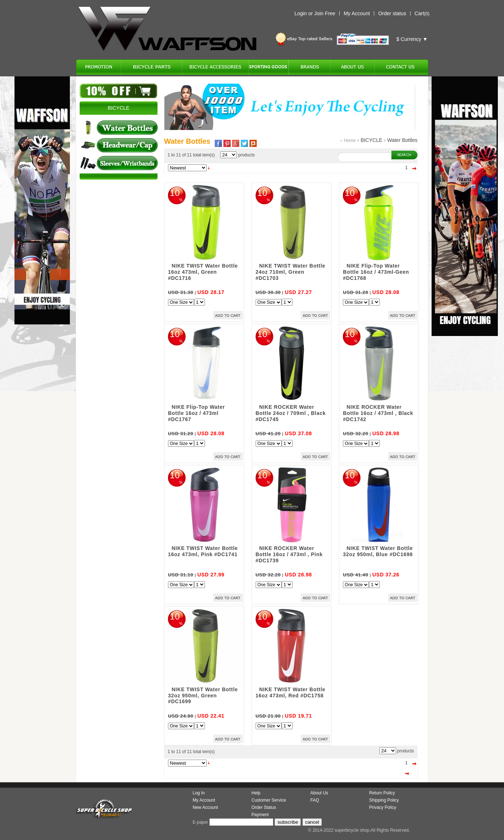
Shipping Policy (384, 800)
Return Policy (382, 793)
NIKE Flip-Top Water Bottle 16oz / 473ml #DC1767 (196, 413)
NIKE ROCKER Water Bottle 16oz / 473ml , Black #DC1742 (378, 413)
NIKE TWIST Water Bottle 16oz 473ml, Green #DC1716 (203, 272)
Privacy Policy (383, 807)
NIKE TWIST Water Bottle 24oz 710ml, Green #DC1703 (291, 272)
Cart (419, 13)
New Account (205, 807)
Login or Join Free (315, 13)
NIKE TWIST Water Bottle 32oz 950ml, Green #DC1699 (203, 696)
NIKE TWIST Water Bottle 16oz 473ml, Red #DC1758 (291, 692)
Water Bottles (402, 140)
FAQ (315, 800)
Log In (199, 793)
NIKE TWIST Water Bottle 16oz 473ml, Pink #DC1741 (203, 551)
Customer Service (269, 800)
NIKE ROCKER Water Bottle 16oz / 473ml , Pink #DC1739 (289, 554)
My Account (357, 13)
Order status (392, 13)
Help (256, 793)
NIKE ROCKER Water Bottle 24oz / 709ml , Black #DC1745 (291, 413)
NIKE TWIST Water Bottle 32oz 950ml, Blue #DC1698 (378, 551)
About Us (319, 793)
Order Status (264, 807)
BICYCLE (371, 140)
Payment (260, 815)
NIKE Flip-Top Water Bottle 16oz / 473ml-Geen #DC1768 (376, 272)
